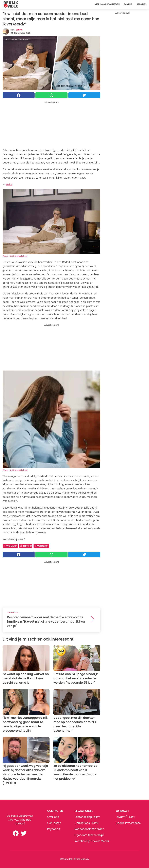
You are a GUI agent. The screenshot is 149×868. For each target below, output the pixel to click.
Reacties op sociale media (92, 841)
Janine (19, 30)
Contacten (54, 823)
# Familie (26, 546)
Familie (128, 4)
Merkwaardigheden (107, 4)
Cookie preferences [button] (128, 823)
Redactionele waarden (89, 829)
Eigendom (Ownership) (89, 835)
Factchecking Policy (87, 817)
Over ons (53, 817)
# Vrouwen (10, 546)
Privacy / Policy (125, 817)
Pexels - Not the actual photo (15, 256)
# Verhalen (41, 546)
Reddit (9, 184)
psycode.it (54, 829)
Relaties (141, 4)
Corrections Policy (86, 823)
